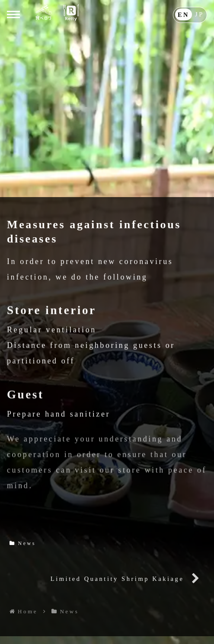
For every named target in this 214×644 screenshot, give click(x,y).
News (23, 543)
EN (184, 14)
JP (200, 14)
